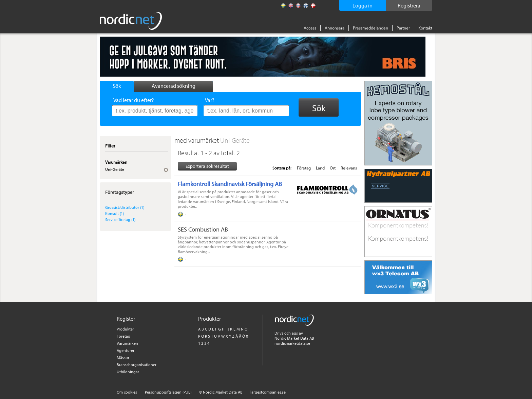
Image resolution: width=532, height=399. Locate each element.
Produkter (125, 329)
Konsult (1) (115, 213)
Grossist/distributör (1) (125, 207)
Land (320, 168)
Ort (333, 168)
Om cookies (127, 392)
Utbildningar (128, 372)
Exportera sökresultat (207, 166)
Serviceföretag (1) (120, 220)
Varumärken (127, 343)
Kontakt (425, 28)
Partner (403, 28)
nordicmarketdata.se (292, 343)
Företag (304, 168)
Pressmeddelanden (370, 28)
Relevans (349, 168)
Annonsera (335, 28)
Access (310, 28)
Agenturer (126, 350)
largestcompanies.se (268, 392)
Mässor (123, 357)
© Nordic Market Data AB (221, 392)
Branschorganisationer (137, 365)
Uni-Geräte (235, 140)
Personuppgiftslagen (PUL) (168, 392)
